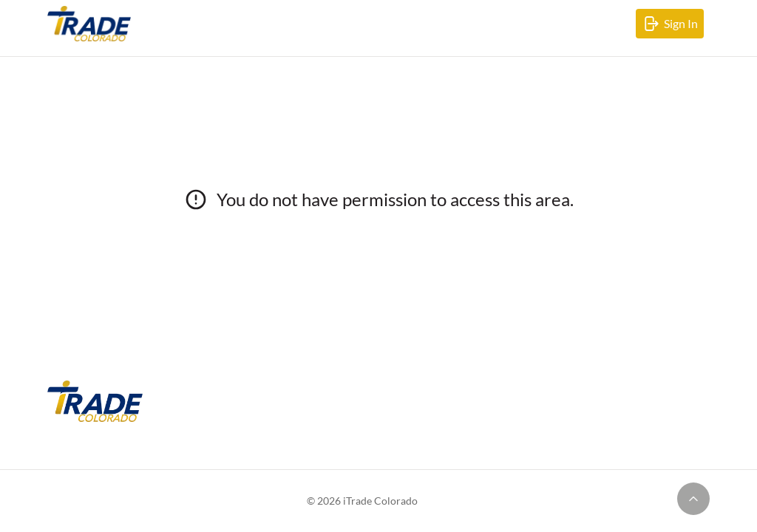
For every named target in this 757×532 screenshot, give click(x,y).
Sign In (673, 27)
